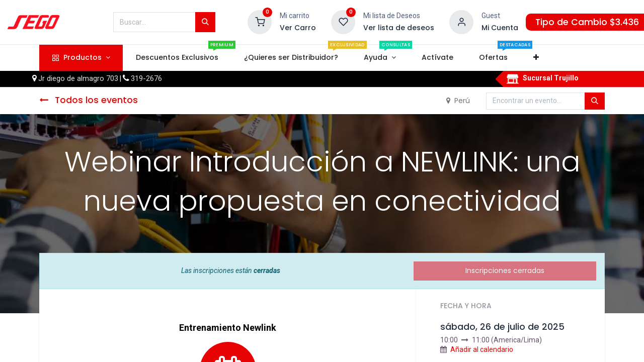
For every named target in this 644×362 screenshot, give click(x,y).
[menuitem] (177, 58)
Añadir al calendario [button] (482, 349)
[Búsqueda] (205, 22)
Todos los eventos (89, 100)
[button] (536, 58)
